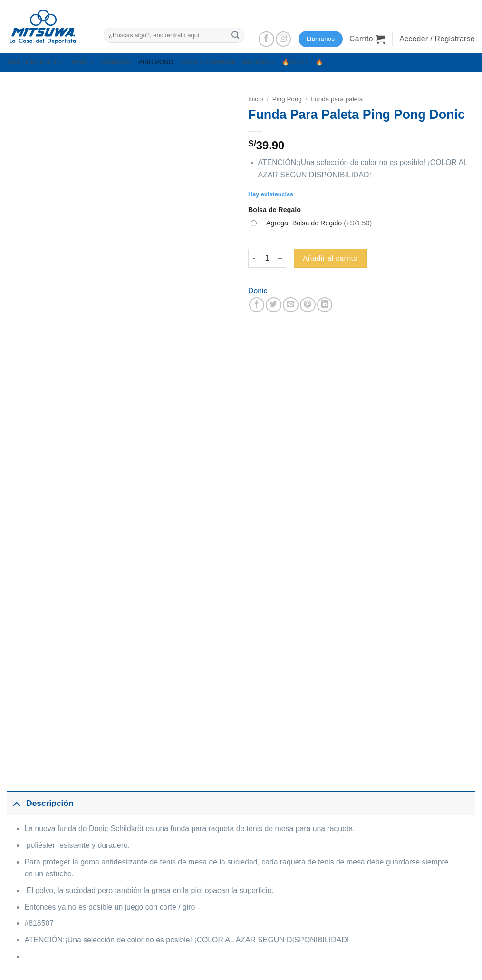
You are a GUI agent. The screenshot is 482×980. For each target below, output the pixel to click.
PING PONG (156, 62)
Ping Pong (287, 99)
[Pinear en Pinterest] (308, 305)
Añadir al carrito (330, 258)
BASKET (82, 62)
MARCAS (258, 63)
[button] (367, 39)
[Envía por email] (291, 305)
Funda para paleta (337, 99)
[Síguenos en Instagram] (284, 39)
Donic (258, 291)
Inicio (255, 99)
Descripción (40, 803)
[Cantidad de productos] (267, 258)
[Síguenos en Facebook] (266, 39)
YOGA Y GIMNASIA (208, 62)
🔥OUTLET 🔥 (303, 62)
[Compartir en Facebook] (257, 305)
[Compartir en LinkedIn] (325, 305)
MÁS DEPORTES (35, 63)
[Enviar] (235, 35)
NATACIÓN (116, 62)
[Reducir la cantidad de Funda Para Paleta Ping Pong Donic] (254, 258)
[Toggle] (16, 803)
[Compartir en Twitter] (274, 305)
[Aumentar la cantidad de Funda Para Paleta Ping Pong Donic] (280, 258)
